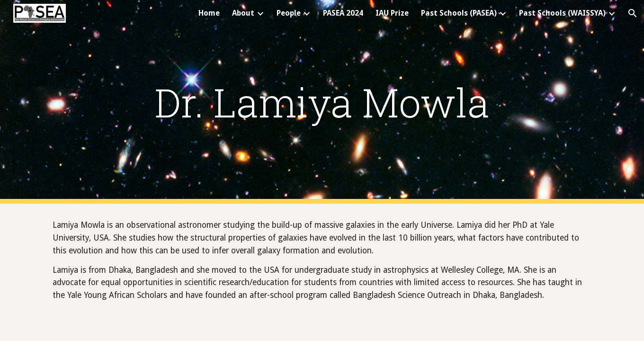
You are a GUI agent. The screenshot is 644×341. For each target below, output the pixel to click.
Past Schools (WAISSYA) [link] (562, 13)
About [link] (243, 13)
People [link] (289, 13)
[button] (633, 13)
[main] (322, 102)
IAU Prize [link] (392, 13)
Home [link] (209, 13)
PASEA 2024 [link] (343, 13)
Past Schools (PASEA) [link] (459, 13)
